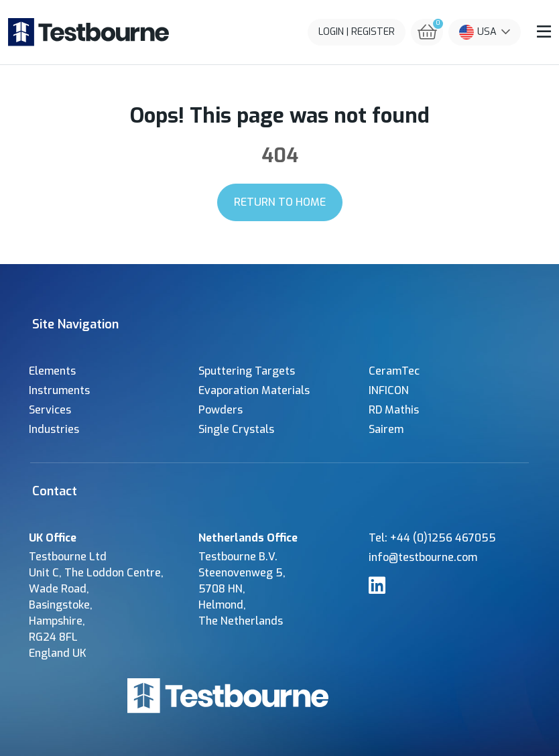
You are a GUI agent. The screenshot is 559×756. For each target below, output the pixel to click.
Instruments (59, 390)
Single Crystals (236, 429)
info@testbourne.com (423, 557)
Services (50, 410)
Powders (221, 410)
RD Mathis (394, 410)
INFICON (389, 390)
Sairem (386, 429)
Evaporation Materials (254, 390)
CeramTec (394, 371)
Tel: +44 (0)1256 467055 (432, 538)
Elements (52, 371)
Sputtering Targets (247, 371)
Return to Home (280, 202)
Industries (54, 429)
